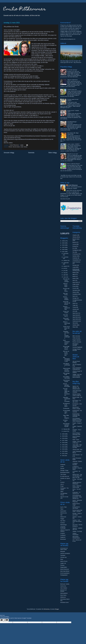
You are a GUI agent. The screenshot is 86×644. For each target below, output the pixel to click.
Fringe (62, 486)
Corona (74, 244)
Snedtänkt (75, 294)
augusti (65, 266)
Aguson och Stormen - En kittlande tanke (76, 387)
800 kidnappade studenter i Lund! (67, 359)
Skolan (26, 147)
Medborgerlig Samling (76, 270)
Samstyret (75, 290)
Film (74, 252)
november (66, 257)
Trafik (74, 305)
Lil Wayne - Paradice (75, 464)
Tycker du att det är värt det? (66, 328)
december (66, 253)
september (66, 263)
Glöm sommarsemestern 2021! (66, 342)
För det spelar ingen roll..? (67, 412)
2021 (64, 252)
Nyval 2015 (75, 282)
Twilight (62, 519)
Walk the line (64, 513)
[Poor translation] (6, 620)
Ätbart (74, 327)
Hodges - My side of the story (77, 442)
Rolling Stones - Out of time (77, 508)
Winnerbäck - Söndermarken (76, 537)
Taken (62, 491)
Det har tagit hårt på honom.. (66, 348)
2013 (64, 449)
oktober (65, 260)
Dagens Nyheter (77, 340)
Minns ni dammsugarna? (67, 323)
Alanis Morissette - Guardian (77, 391)
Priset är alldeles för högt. (66, 308)
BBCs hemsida (76, 336)
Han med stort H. (66, 316)
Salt (61, 515)
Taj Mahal (63, 555)
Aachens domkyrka (65, 553)
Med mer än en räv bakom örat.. (66, 353)
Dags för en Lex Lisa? (73, 154)
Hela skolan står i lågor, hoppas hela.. (73, 134)
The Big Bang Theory (64, 494)
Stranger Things (64, 470)
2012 (64, 451)
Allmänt (10, 147)
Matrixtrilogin (64, 525)
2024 (64, 245)
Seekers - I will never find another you (77, 521)
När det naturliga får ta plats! (67, 385)
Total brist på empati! (66, 381)
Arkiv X (62, 484)
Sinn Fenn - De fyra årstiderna (77, 525)
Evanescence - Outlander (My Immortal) (76, 415)
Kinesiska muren (64, 602)
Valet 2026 (75, 319)
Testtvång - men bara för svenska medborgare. (66, 335)
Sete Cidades (64, 588)
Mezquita (63, 551)
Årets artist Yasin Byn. (66, 319)
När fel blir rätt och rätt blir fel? (67, 303)
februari (65, 429)
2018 (64, 438)
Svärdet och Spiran (65, 478)
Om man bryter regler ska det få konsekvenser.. (66, 392)
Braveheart (63, 539)
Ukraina (75, 309)
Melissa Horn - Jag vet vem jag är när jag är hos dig (77, 476)
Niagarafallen (64, 567)
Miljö (74, 274)
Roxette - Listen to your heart (77, 514)
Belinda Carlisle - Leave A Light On (77, 395)
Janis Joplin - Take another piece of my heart (77, 446)
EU (73, 248)
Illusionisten (63, 511)
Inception (63, 533)
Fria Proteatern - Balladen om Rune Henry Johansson (77, 420)
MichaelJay (47, 609)
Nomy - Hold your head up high (77, 486)
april (65, 275)
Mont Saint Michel (65, 571)
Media (74, 272)
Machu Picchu (64, 561)
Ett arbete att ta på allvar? (66, 405)
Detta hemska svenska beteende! (67, 370)
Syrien (74, 303)
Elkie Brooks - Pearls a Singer (76, 408)
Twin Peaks (63, 474)
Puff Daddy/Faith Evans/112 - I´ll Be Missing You (77, 497)
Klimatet (75, 265)
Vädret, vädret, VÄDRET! (73, 144)
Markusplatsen (64, 593)
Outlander (63, 465)
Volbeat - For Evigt (77, 531)
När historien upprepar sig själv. (66, 425)
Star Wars (63, 521)
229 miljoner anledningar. (67, 365)
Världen (75, 325)
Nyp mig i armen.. (66, 294)
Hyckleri (75, 256)
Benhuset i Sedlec (65, 584)
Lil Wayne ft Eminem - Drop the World (77, 468)
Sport (74, 296)
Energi (74, 246)
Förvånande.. (66, 408)
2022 (64, 249)
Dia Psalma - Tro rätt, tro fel (77, 401)
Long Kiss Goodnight (63, 527)
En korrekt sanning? (72, 70)
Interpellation (76, 260)
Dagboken (63, 537)
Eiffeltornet (63, 597)
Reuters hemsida (77, 342)
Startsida (31, 153)
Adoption (75, 235)
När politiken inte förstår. (67, 377)
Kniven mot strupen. (66, 312)
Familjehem (75, 250)
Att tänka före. (65, 421)
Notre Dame (63, 595)
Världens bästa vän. (72, 90)
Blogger (57, 609)
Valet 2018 (75, 315)
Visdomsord (76, 321)
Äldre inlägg (53, 153)
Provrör (74, 288)
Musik (74, 278)
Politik (74, 284)
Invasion (62, 482)
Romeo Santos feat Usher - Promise (77, 511)
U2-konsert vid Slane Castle (64, 549)
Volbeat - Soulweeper (76, 534)
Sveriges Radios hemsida (77, 350)
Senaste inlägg (9, 153)
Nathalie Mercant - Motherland (77, 483)
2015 (64, 445)
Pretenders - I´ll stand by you (76, 493)
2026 (64, 241)
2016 (64, 443)
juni (64, 271)
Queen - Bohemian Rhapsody (77, 501)
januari (65, 431)
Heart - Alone (76, 440)
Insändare (75, 258)
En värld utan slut (65, 476)
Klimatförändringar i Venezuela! (72, 122)
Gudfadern (63, 535)
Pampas (62, 565)
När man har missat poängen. (66, 280)
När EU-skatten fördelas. (66, 298)
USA (74, 311)
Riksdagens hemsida (76, 345)
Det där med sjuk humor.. (66, 290)
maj (64, 273)
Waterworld (63, 517)
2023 (64, 247)
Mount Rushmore (65, 569)
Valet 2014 (75, 313)
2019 (64, 436)
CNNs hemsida (76, 338)
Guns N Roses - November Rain (77, 434)
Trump (74, 307)
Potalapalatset (64, 575)
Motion (74, 276)
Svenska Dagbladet (77, 347)
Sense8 (62, 468)
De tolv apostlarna (65, 573)
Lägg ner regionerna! (72, 80)
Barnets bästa (16, 147)
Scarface (63, 523)
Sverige (75, 298)
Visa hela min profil (65, 199)
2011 (64, 453)
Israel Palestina (76, 262)
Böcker (74, 242)
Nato (74, 280)
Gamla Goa (63, 586)
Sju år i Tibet (63, 507)
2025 (64, 243)
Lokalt (22, 147)
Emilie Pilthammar (25, 9)
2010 (64, 456)
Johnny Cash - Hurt (77, 449)
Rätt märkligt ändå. (66, 374)
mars (65, 277)
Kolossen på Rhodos (63, 591)
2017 (64, 440)
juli (64, 268)
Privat (74, 286)
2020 (64, 434)
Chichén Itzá (63, 557)
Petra (62, 559)
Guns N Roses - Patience (77, 437)
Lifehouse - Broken (77, 461)
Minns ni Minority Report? (73, 164)
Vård (74, 323)
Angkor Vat (63, 563)
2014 (64, 447)
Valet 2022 (75, 317)
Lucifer (62, 466)
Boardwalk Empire (65, 472)
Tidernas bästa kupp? (65, 285)
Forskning (75, 254)
